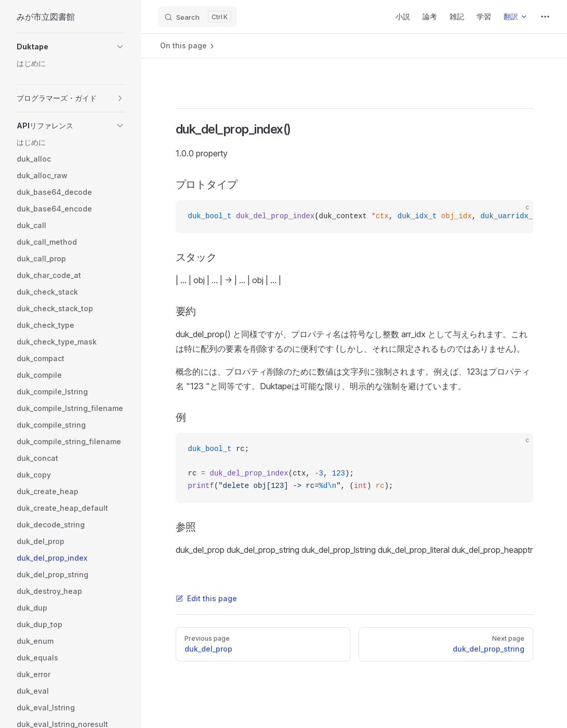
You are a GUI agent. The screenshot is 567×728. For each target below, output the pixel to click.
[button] (71, 47)
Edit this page (206, 598)
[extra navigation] (545, 17)
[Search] (197, 17)
